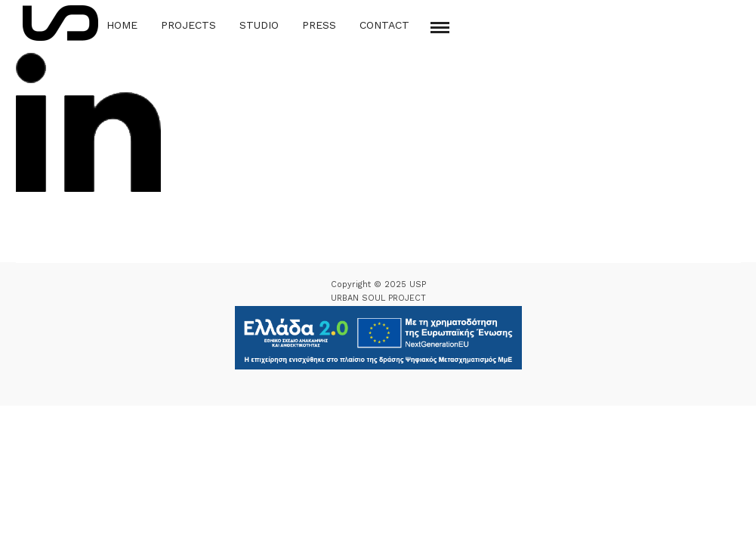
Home (122, 25)
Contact (384, 25)
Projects (188, 25)
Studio (259, 25)
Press (319, 25)
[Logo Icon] (60, 23)
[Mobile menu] (440, 28)
